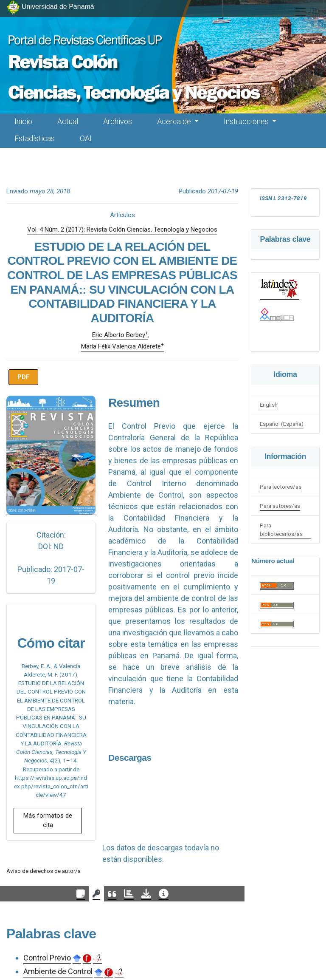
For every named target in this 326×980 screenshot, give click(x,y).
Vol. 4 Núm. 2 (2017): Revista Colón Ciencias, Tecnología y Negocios (122, 229)
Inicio (23, 121)
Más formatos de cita (48, 820)
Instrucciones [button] (247, 121)
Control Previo (47, 958)
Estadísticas (35, 138)
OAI (86, 138)
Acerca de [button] (175, 121)
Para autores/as (280, 506)
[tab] (81, 894)
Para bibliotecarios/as (281, 530)
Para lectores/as (281, 487)
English (269, 405)
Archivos (118, 121)
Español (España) (282, 424)
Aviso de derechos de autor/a (44, 871)
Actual (68, 121)
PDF (24, 377)
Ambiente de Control (58, 971)
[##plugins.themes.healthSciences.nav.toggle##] (301, 12)
